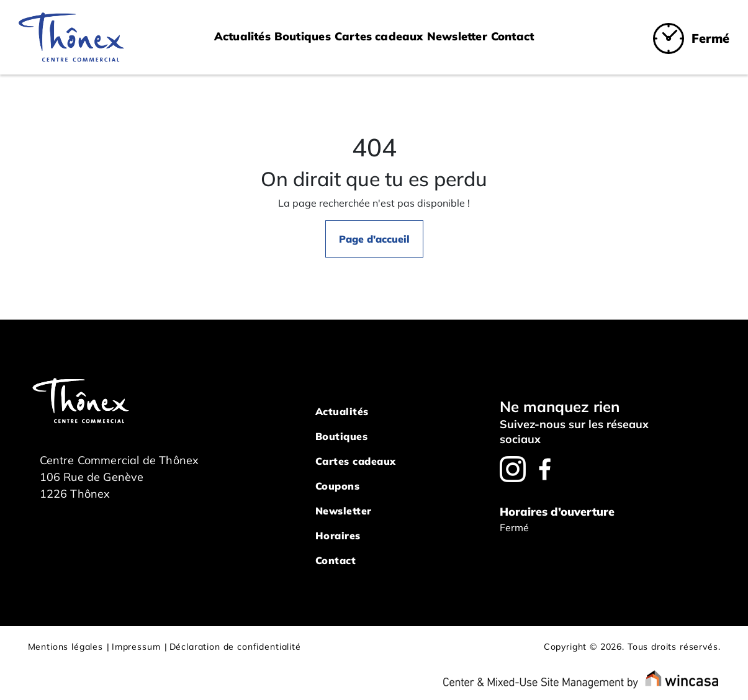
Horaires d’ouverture (557, 512)
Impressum (136, 647)
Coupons (338, 486)
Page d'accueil (374, 239)
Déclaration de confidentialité (235, 647)
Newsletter (457, 36)
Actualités (242, 36)
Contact (512, 36)
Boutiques (303, 36)
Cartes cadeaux (379, 36)
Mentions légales (65, 647)
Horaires (338, 536)
